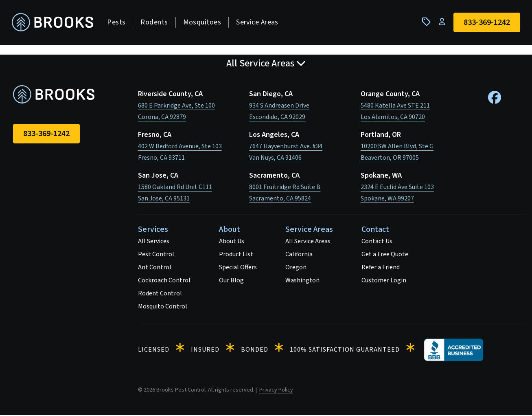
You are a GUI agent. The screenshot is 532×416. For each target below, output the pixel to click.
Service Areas (258, 23)
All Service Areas (308, 242)
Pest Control (156, 255)
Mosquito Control (163, 307)
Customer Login (384, 281)
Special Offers (238, 268)
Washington (302, 281)
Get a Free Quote (385, 255)
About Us (232, 242)
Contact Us (377, 242)
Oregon (296, 268)
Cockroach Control (164, 281)
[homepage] (54, 23)
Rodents (155, 23)
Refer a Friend (381, 268)
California (299, 255)
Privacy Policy (276, 391)
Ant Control (155, 268)
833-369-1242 (46, 134)
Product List (236, 255)
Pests (117, 23)
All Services (154, 242)
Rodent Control (160, 294)
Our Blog (231, 281)
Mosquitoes (203, 23)
